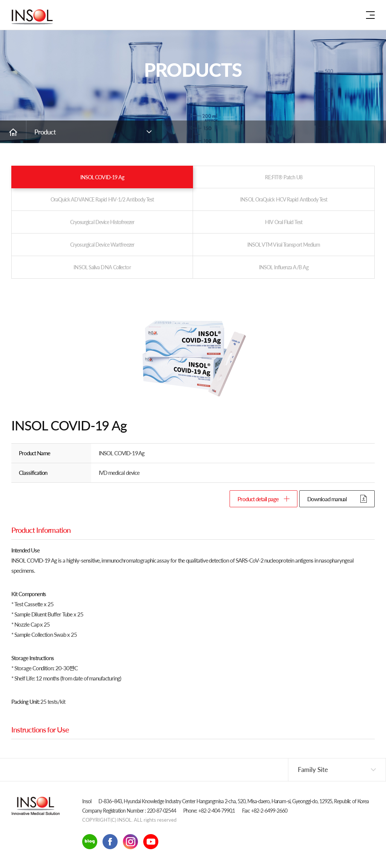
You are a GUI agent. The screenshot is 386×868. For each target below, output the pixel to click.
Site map (370, 15)
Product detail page (258, 499)
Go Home (13, 132)
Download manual (327, 499)
